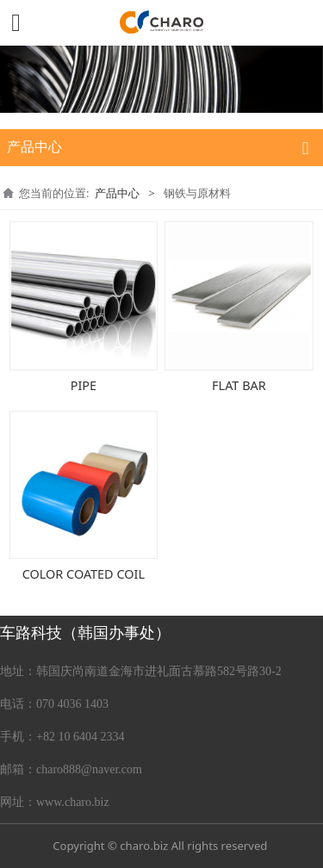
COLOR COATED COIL (84, 574)
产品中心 (117, 193)
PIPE (84, 385)
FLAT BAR (239, 385)
